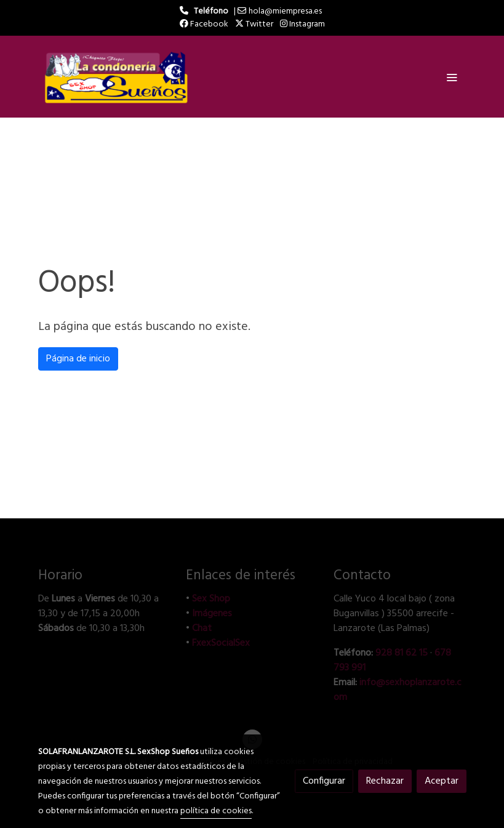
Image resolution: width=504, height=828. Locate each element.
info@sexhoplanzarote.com (398, 690)
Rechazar (385, 781)
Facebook (204, 24)
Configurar (324, 781)
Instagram (302, 24)
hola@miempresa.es (285, 11)
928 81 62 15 (402, 653)
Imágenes (212, 614)
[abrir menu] (452, 77)
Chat (202, 629)
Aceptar (442, 781)
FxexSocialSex (221, 643)
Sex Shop (211, 599)
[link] (117, 77)
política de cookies (216, 811)
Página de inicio (78, 359)
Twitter (254, 24)
